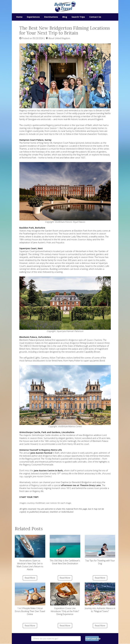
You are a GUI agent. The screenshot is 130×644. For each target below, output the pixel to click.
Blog (65, 17)
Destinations (51, 17)
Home (19, 17)
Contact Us (95, 17)
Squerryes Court (27, 251)
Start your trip (92, 638)
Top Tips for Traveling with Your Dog (100, 550)
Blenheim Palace (27, 340)
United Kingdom (62, 38)
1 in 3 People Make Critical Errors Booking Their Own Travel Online (30, 599)
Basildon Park (81, 231)
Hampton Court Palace (64, 143)
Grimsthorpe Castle (41, 435)
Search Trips (78, 17)
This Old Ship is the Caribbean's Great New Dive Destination (65, 550)
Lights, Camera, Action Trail (47, 358)
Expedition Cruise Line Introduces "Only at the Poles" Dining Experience (65, 599)
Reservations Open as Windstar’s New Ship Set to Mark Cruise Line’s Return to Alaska (30, 553)
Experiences (33, 17)
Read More (30, 578)
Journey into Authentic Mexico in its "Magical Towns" (100, 598)
